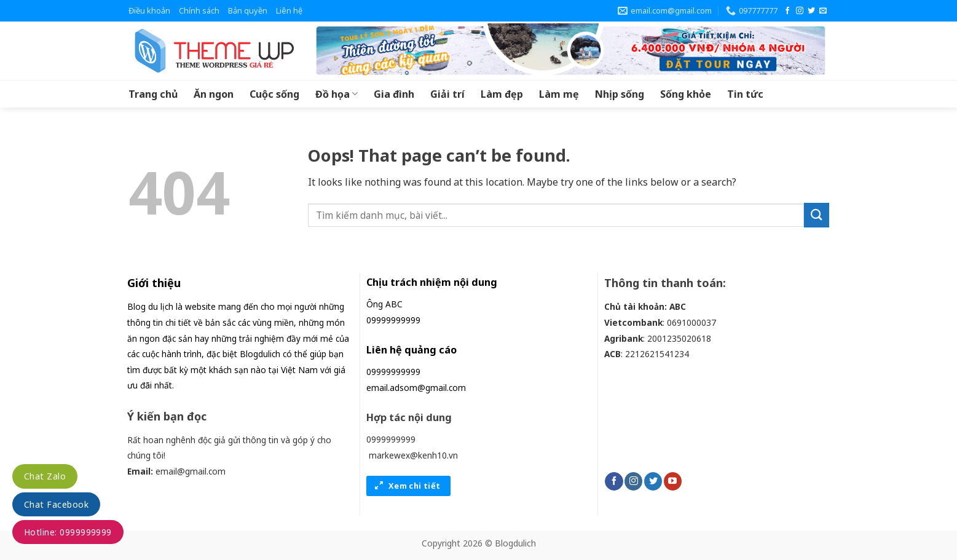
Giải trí (447, 94)
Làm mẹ (559, 94)
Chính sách (199, 10)
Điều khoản (149, 10)
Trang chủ (153, 94)
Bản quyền (248, 10)
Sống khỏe (686, 94)
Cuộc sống (274, 94)
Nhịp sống (620, 94)
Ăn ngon (214, 94)
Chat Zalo (45, 476)
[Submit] (816, 215)
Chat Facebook (56, 504)
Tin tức (745, 94)
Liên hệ (289, 10)
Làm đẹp (502, 94)
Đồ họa (337, 94)
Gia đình (394, 94)
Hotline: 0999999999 (68, 532)
